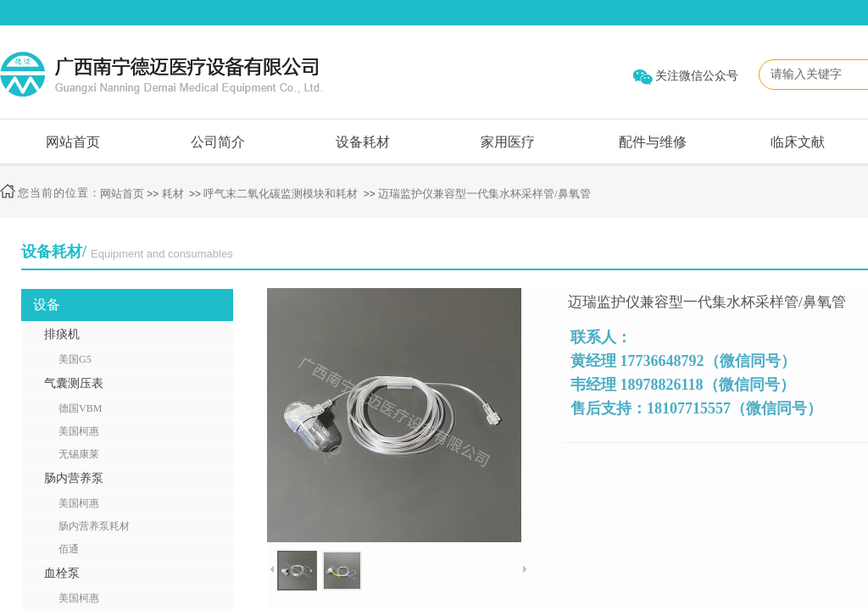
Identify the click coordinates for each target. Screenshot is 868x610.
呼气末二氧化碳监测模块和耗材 (281, 194)
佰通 (69, 549)
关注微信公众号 (697, 76)
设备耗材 (363, 142)
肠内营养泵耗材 (94, 526)
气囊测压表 (74, 383)
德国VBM (80, 408)
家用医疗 (508, 142)
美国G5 (75, 359)
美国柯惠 (79, 431)
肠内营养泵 (74, 478)
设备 (47, 305)
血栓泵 (62, 573)
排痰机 (62, 334)
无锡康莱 (79, 454)
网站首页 (73, 142)
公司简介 (218, 142)
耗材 (173, 194)
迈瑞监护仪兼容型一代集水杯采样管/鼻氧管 (484, 194)
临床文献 (798, 142)
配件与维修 (653, 142)
